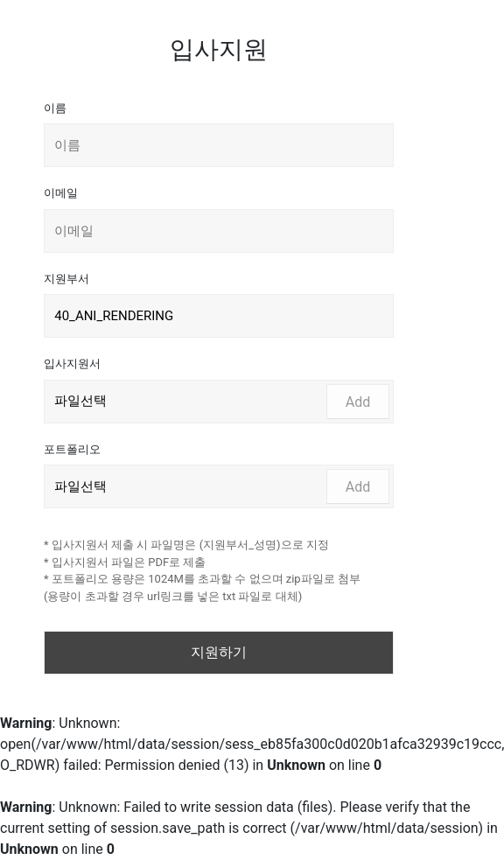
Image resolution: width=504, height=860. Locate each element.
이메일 (61, 193)
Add (358, 402)
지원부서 (66, 279)
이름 (55, 108)
